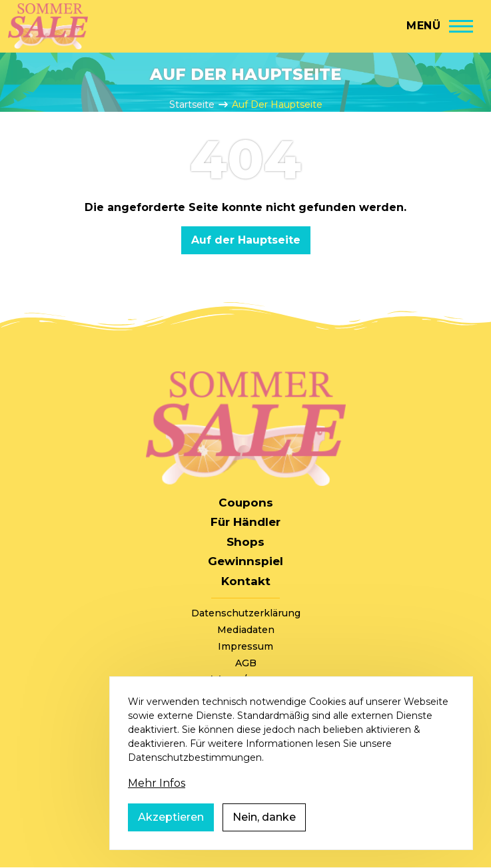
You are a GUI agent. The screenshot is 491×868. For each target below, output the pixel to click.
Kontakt (246, 581)
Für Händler (245, 522)
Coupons (246, 503)
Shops (245, 542)
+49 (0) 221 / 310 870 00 (246, 680)
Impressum (245, 646)
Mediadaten (246, 630)
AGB (246, 663)
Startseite (192, 105)
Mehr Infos (157, 798)
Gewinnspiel (245, 561)
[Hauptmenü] (440, 26)
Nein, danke (264, 832)
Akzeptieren (171, 832)
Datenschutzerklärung (246, 613)
